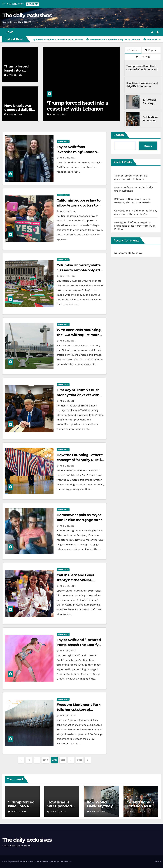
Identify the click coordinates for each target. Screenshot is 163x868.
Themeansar (65, 861)
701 (63, 760)
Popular (151, 50)
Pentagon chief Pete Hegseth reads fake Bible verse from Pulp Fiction (135, 226)
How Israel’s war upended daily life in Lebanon (19, 110)
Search (119, 135)
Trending (143, 57)
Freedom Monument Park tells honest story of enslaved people (79, 710)
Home (9, 32)
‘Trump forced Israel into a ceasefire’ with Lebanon (78, 106)
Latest (133, 50)
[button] (152, 32)
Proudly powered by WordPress (18, 861)
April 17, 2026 (15, 75)
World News (63, 141)
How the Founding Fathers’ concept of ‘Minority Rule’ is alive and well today (80, 460)
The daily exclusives (27, 15)
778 (79, 760)
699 (46, 760)
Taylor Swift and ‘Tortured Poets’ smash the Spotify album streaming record (79, 645)
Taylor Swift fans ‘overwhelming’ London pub (77, 152)
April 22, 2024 (68, 158)
